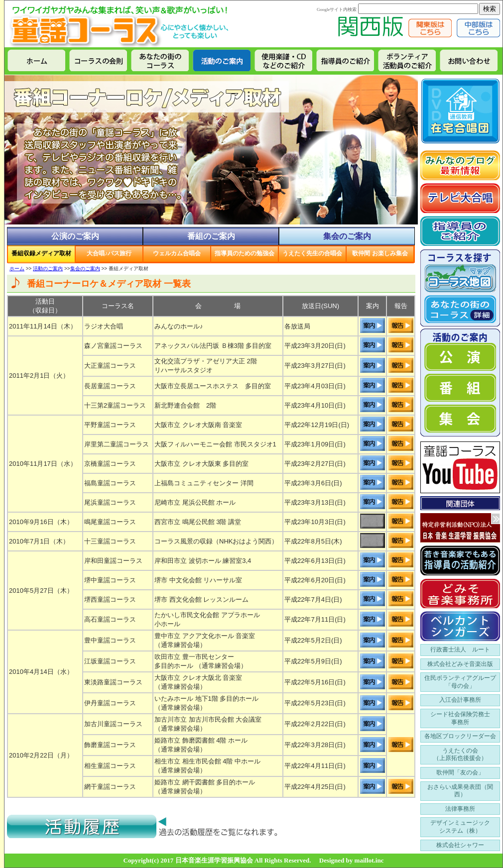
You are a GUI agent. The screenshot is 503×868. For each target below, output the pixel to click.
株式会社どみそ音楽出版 (460, 664)
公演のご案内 (75, 236)
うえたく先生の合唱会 (312, 253)
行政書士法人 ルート (460, 650)
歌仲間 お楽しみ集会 (380, 253)
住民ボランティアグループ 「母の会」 (460, 682)
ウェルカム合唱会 (177, 253)
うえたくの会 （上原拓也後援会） (460, 755)
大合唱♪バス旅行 (109, 253)
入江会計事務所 (460, 700)
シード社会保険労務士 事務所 (460, 718)
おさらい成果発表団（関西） (460, 791)
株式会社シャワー (460, 845)
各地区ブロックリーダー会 (460, 736)
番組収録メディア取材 (41, 253)
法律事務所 (460, 809)
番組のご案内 (211, 236)
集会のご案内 (347, 236)
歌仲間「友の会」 (460, 772)
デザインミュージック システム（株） (460, 827)
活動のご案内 (48, 269)
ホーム (17, 269)
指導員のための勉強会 (245, 253)
